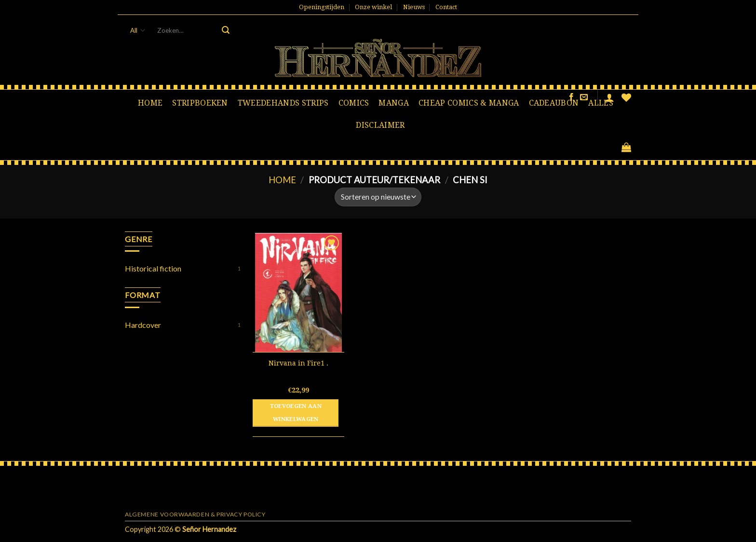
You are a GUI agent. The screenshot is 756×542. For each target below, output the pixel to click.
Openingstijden (322, 7)
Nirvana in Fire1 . (298, 363)
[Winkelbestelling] (378, 197)
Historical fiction (153, 268)
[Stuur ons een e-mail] (584, 97)
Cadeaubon (554, 103)
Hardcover (143, 325)
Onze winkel (373, 7)
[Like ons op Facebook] (571, 97)
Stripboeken (200, 103)
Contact (446, 7)
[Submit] (226, 30)
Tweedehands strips (283, 103)
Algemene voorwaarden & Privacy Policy (195, 514)
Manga (394, 103)
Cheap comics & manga (469, 103)
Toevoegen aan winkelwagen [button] (296, 413)
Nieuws (414, 7)
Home (150, 103)
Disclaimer (380, 125)
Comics (354, 103)
